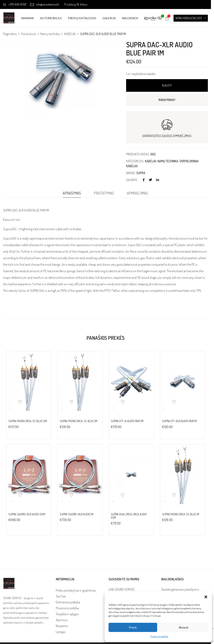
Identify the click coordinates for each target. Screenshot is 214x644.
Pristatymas (104, 193)
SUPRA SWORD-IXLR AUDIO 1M (77, 514)
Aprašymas (72, 193)
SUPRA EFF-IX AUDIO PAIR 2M (127, 421)
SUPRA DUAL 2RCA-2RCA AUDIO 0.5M (129, 516)
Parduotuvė (29, 34)
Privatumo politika (159, 636)
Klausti (167, 85)
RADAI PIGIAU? (167, 100)
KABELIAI (70, 34)
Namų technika (50, 34)
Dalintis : (132, 180)
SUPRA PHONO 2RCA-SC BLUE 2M (78, 421)
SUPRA (141, 173)
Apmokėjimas (138, 193)
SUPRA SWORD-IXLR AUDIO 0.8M (27, 514)
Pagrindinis (10, 34)
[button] (206, 597)
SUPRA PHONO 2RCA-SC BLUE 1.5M (28, 421)
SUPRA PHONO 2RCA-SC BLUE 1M (181, 514)
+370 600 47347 (15, 4)
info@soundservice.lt (44, 4)
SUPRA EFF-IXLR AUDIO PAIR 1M (179, 421)
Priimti (133, 627)
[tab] (72, 194)
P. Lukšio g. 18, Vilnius (76, 4)
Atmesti (184, 627)
